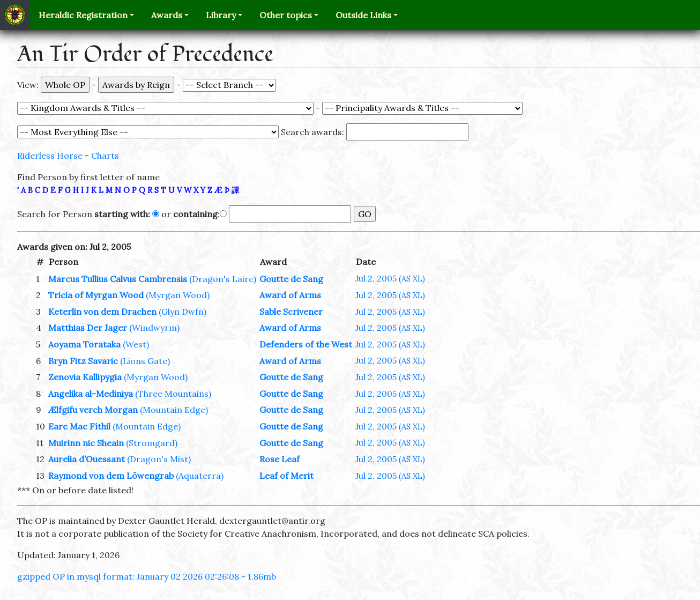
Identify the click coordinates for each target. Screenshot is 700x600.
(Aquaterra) (200, 476)
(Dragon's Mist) (159, 459)
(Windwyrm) (154, 328)
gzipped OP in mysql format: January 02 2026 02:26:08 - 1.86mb (147, 576)
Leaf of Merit (286, 476)
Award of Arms (290, 295)
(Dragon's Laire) (223, 279)
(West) (136, 344)
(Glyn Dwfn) (183, 312)
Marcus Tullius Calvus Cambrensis (118, 279)
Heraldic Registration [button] (83, 15)
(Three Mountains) (173, 394)
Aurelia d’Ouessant (87, 459)
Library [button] (221, 15)
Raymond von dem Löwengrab (111, 476)
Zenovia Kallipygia (85, 377)
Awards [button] (167, 15)
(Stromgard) (152, 443)
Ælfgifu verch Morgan (93, 410)
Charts (105, 155)
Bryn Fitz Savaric (83, 361)
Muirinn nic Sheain (86, 443)
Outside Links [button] (363, 15)
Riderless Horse (50, 155)
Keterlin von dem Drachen (102, 312)
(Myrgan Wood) (178, 295)
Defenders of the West (306, 344)
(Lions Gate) (145, 361)
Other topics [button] (286, 15)
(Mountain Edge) (174, 410)
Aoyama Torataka (84, 344)
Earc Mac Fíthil (79, 426)
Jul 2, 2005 (390, 278)
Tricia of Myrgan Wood (96, 295)
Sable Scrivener (291, 312)
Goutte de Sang (291, 279)
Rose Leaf (280, 459)
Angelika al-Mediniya (91, 394)
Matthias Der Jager (88, 328)
